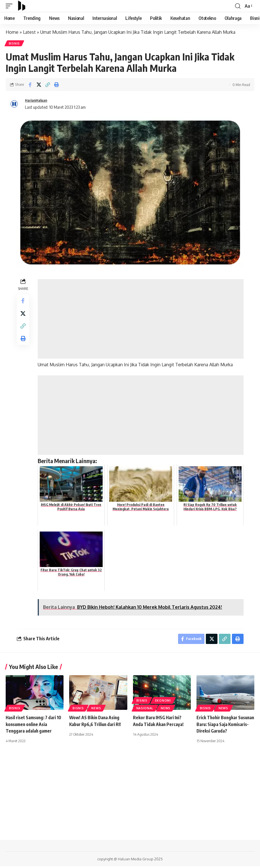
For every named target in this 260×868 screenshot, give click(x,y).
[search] (237, 6)
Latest (29, 32)
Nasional (145, 710)
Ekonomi (163, 702)
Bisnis (15, 44)
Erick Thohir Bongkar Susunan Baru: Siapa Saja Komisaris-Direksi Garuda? (223, 726)
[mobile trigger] (10, 6)
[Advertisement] (141, 319)
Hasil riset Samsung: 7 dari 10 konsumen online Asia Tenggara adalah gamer (32, 726)
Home (12, 32)
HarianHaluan (38, 101)
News (96, 710)
